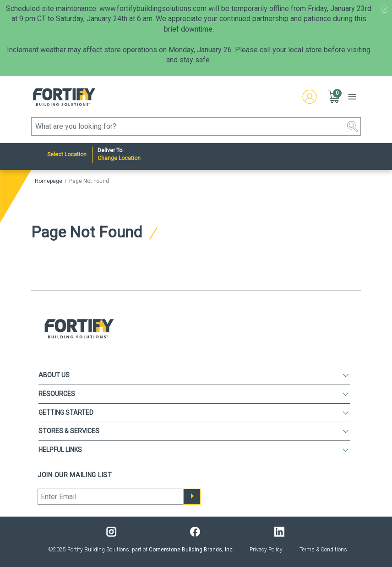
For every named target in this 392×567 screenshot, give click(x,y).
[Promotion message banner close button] (385, 9)
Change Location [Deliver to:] (119, 158)
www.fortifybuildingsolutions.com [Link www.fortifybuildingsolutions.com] (153, 8)
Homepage (49, 181)
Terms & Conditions (323, 550)
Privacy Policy (266, 550)
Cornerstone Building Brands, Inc (191, 550)
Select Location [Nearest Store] (67, 154)
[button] (334, 97)
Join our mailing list (75, 475)
